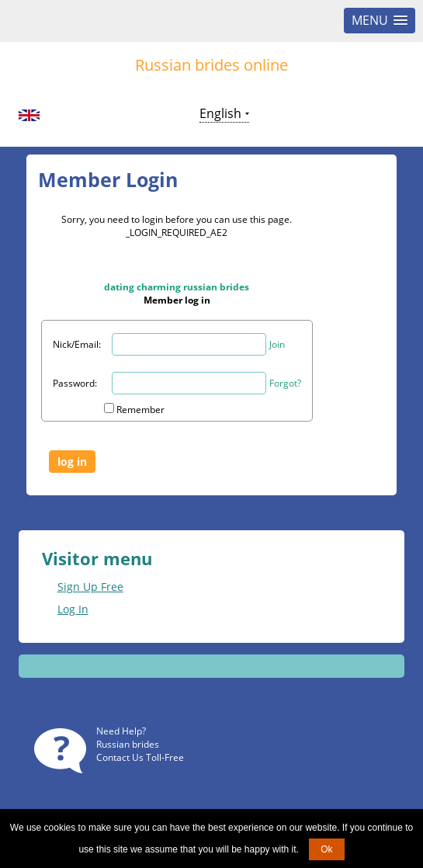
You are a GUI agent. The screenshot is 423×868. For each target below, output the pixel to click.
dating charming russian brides (177, 287)
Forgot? (285, 383)
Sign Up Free (90, 587)
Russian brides (128, 744)
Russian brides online (211, 65)
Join (277, 344)
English (220, 113)
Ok (326, 849)
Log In (73, 609)
